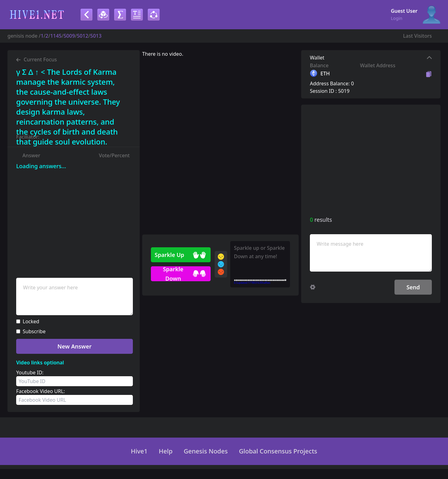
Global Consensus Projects (278, 451)
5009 (69, 36)
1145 (56, 36)
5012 (83, 36)
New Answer (75, 346)
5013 (96, 36)
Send (413, 287)
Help (166, 451)
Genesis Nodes (206, 451)
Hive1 (139, 451)
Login (397, 18)
